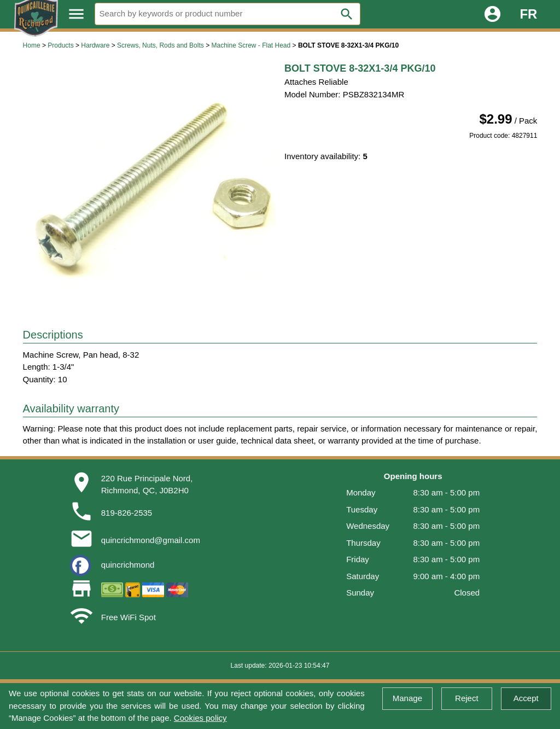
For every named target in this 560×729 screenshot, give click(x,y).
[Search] (227, 14)
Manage (407, 698)
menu (76, 14)
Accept (526, 698)
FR (528, 14)
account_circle (492, 14)
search (347, 14)
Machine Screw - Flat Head (251, 45)
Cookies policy (200, 718)
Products (60, 45)
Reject (467, 698)
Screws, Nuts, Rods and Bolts (161, 45)
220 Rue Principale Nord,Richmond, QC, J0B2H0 (147, 485)
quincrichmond (128, 565)
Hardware (95, 45)
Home (32, 45)
